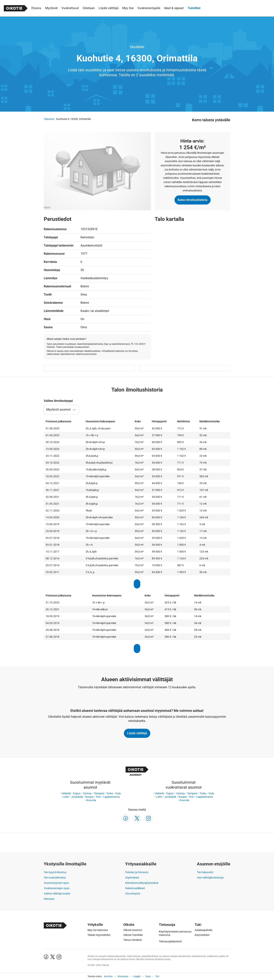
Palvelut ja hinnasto (137, 872)
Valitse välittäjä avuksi (57, 894)
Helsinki (66, 793)
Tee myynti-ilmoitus (55, 872)
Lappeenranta (111, 797)
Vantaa (87, 793)
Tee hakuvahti (205, 872)
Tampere (99, 793)
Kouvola (91, 800)
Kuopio (89, 797)
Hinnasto (49, 899)
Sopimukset (132, 878)
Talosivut (49, 119)
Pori (98, 797)
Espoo (77, 793)
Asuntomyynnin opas (56, 883)
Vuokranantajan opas (57, 888)
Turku (110, 793)
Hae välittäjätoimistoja (210, 878)
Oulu (118, 793)
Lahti (66, 797)
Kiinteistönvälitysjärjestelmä (142, 883)
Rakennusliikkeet (135, 888)
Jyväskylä (77, 797)
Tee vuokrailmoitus (55, 878)
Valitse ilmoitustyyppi (58, 401)
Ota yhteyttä (133, 894)
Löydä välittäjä (137, 733)
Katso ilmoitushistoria (193, 200)
